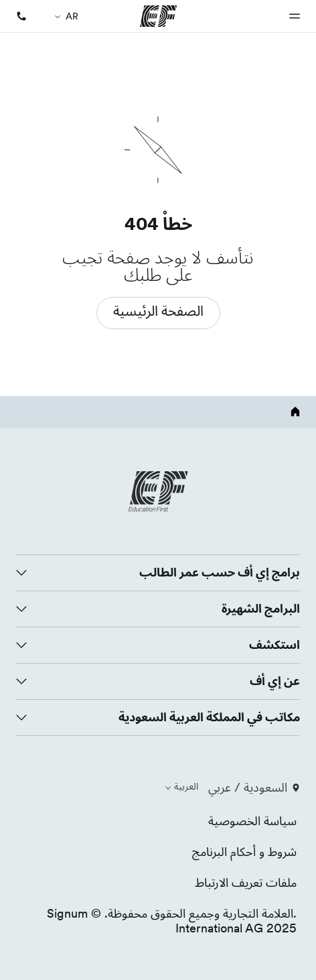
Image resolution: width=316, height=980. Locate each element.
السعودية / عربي (254, 788)
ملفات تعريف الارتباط (246, 882)
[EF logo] (158, 491)
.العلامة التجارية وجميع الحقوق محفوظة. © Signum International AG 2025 (172, 921)
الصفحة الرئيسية (158, 311)
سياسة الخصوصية (252, 821)
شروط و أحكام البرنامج (244, 852)
